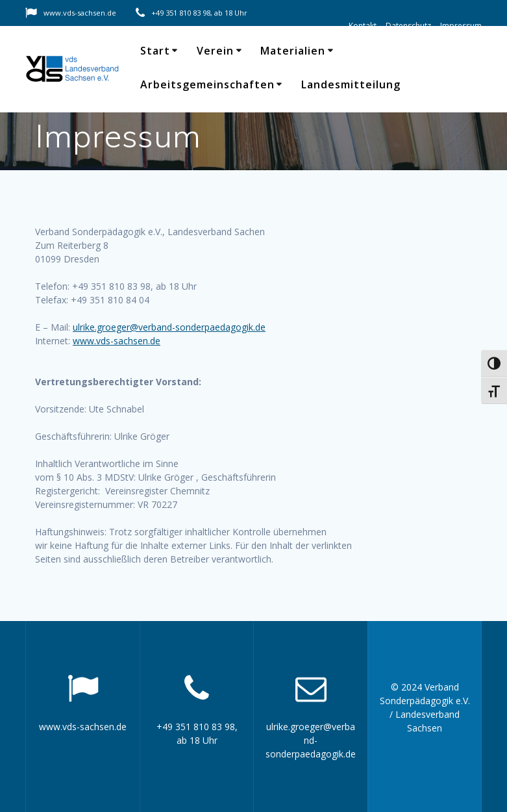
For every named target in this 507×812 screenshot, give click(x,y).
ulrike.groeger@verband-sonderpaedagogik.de (169, 327)
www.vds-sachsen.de (117, 341)
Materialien (293, 51)
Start (155, 51)
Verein (215, 51)
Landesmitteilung (351, 84)
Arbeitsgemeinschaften (207, 84)
